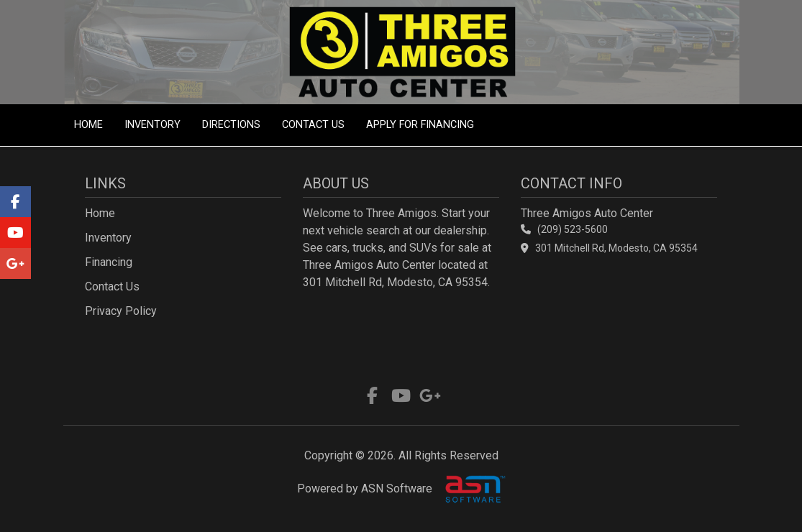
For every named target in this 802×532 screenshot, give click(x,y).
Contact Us (313, 125)
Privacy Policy (121, 311)
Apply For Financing (420, 125)
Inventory (152, 125)
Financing (109, 262)
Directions (231, 125)
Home (88, 125)
